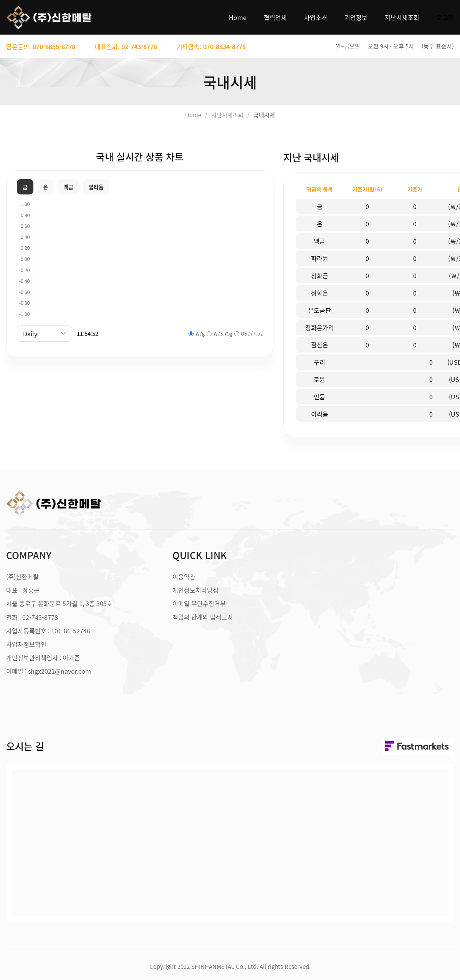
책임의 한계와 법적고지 (203, 617)
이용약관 (184, 576)
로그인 (445, 17)
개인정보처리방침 (195, 590)
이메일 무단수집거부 (199, 603)
